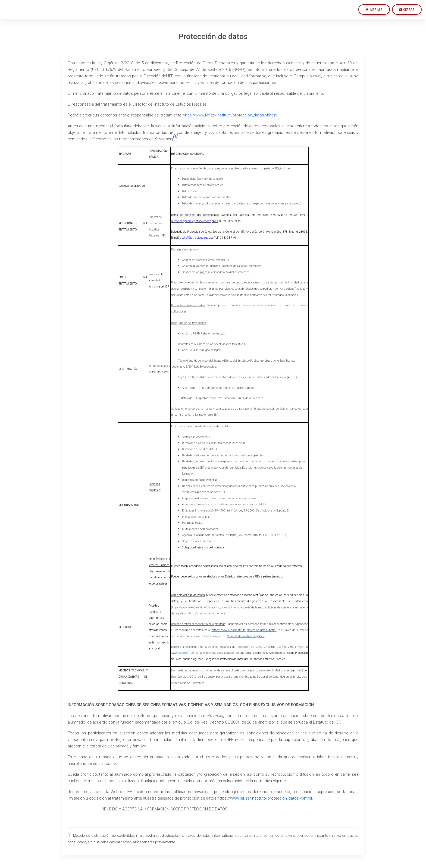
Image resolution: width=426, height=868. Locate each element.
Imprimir (374, 10)
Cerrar (407, 10)
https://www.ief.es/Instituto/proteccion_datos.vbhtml (230, 115)
